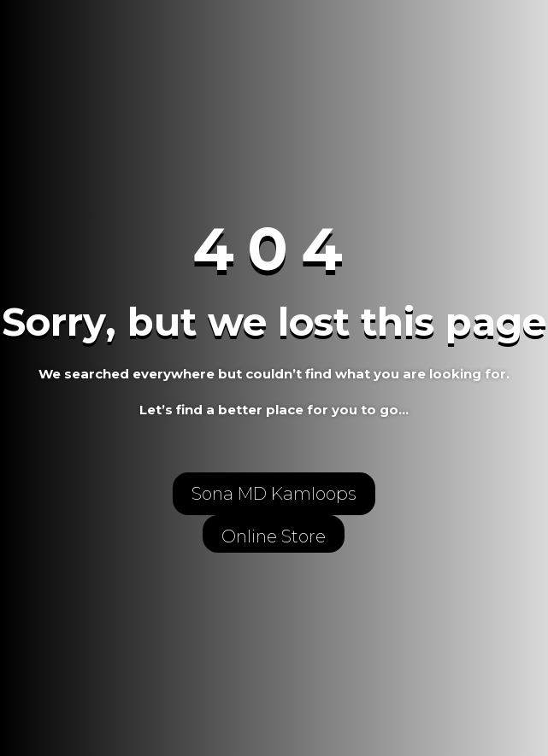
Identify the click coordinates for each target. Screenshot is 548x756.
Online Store (274, 536)
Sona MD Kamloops (274, 494)
